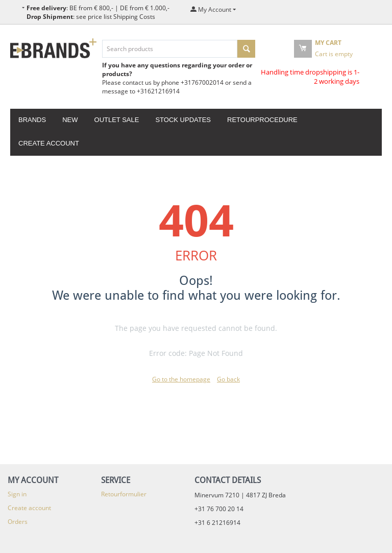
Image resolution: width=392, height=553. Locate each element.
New (70, 120)
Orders (18, 522)
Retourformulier (124, 494)
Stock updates (183, 120)
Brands (32, 120)
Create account (49, 143)
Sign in (17, 494)
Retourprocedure (262, 120)
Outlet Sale (117, 120)
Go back (228, 379)
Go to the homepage (181, 379)
